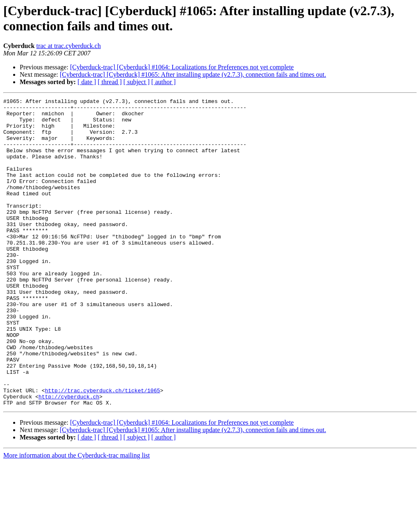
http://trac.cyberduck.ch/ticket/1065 (102, 449)
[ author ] (164, 82)
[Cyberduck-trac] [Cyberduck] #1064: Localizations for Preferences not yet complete (182, 67)
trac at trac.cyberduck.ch (68, 46)
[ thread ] (110, 82)
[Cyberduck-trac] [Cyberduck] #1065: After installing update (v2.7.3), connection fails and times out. (193, 74)
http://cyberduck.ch (69, 457)
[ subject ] (137, 82)
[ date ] (87, 82)
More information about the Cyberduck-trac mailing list (76, 517)
